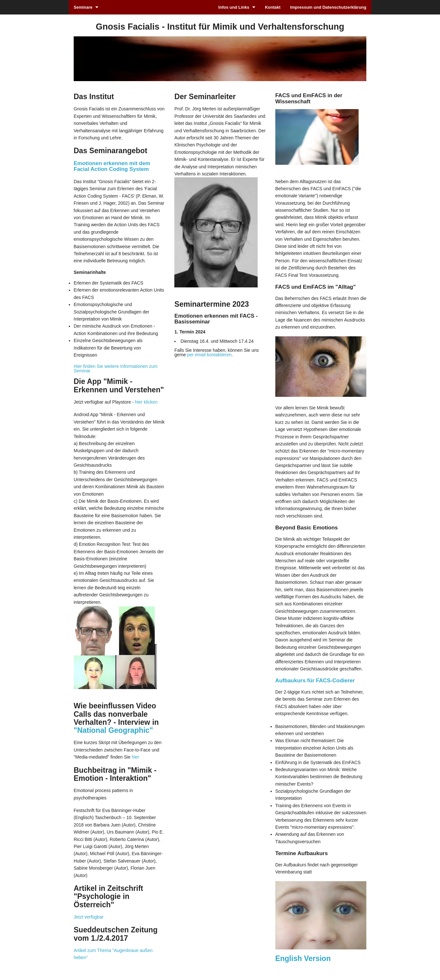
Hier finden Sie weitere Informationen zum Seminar (116, 369)
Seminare (83, 7)
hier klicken (146, 402)
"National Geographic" (113, 730)
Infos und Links (234, 7)
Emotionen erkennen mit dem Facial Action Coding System (112, 166)
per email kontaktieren (209, 355)
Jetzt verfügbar (89, 917)
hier (135, 757)
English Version (303, 958)
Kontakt (273, 7)
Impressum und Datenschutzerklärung (328, 7)
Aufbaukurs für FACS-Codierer (315, 681)
